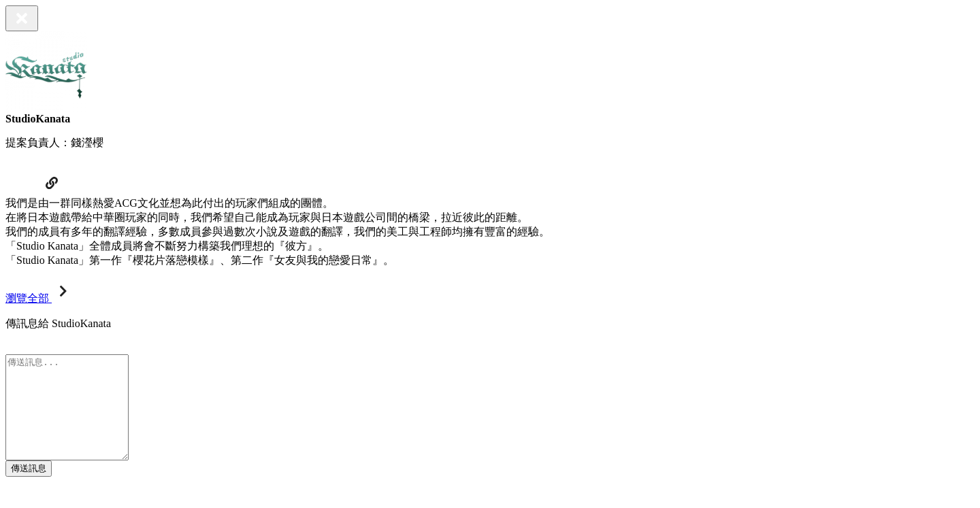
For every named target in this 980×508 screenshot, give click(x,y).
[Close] (22, 18)
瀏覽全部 (39, 298)
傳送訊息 (29, 489)
